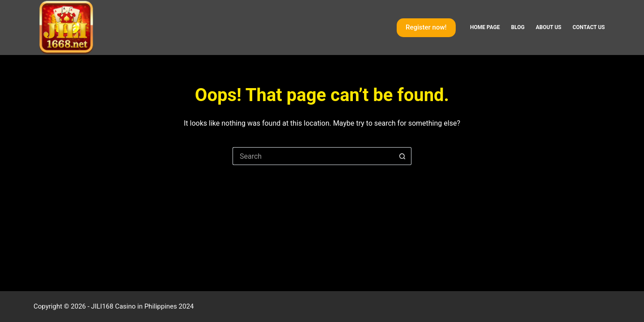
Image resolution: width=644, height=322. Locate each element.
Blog (518, 27)
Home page (485, 27)
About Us (549, 27)
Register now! (426, 27)
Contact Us (589, 27)
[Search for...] (313, 156)
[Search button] (402, 156)
